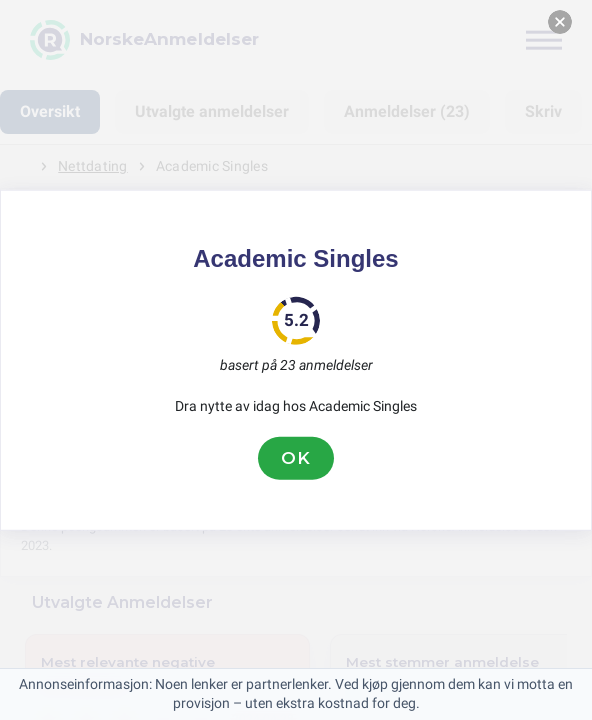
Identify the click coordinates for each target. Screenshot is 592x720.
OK (296, 458)
